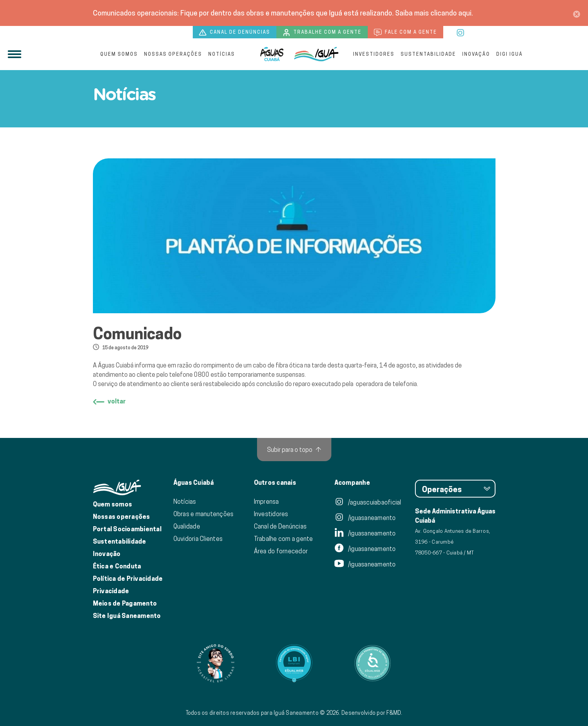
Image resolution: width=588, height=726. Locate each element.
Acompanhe (352, 483)
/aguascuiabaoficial (368, 502)
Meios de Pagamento (125, 603)
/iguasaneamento (365, 518)
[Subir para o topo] (294, 450)
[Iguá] (272, 54)
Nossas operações (173, 54)
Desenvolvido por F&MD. (372, 713)
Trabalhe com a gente (322, 33)
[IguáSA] (316, 54)
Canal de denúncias (235, 33)
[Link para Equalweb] (294, 663)
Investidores (374, 54)
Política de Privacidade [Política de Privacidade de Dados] (128, 579)
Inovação (476, 54)
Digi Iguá (509, 54)
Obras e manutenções (204, 514)
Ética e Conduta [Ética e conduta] (117, 566)
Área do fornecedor (281, 551)
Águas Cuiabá (194, 483)
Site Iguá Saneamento (127, 616)
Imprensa (267, 501)
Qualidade (187, 526)
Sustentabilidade (428, 54)
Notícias (222, 54)
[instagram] (460, 32)
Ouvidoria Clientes (198, 539)
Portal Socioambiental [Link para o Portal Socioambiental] (127, 529)
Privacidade (111, 591)
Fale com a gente (405, 33)
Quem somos (119, 54)
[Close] (577, 13)
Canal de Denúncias (280, 526)
